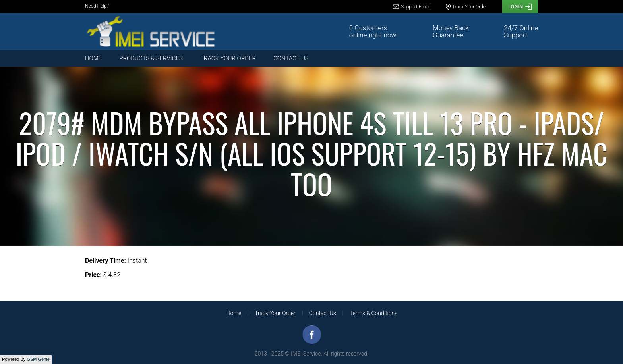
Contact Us (291, 58)
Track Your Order (228, 58)
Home (93, 58)
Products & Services (151, 58)
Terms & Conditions (373, 313)
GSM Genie (38, 359)
